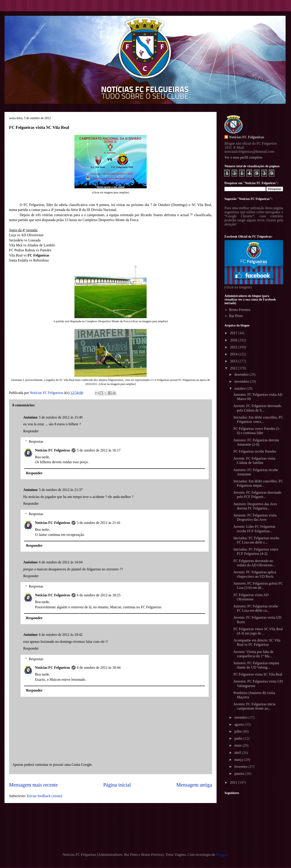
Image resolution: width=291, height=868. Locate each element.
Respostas (36, 441)
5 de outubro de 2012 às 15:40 (61, 417)
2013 (234, 361)
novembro (242, 381)
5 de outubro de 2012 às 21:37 (61, 490)
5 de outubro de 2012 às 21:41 (99, 523)
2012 (234, 368)
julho (239, 731)
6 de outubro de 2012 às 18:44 (99, 668)
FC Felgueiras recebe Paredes (255, 451)
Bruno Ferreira (240, 310)
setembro (241, 717)
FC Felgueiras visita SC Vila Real (258, 674)
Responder (31, 431)
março (239, 760)
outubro (240, 388)
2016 (234, 340)
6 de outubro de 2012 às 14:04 (61, 562)
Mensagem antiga (194, 785)
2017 (234, 333)
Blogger (222, 855)
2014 (234, 354)
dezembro (242, 374)
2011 (234, 782)
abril (238, 753)
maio (238, 745)
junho (239, 738)
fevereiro (241, 767)
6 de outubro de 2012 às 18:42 (61, 635)
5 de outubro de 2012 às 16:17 (99, 450)
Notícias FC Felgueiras (53, 450)
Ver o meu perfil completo (243, 157)
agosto (240, 724)
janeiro (240, 774)
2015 (234, 347)
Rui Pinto (236, 316)
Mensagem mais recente (33, 785)
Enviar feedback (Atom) (45, 796)
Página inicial (117, 785)
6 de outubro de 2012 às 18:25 (99, 595)
